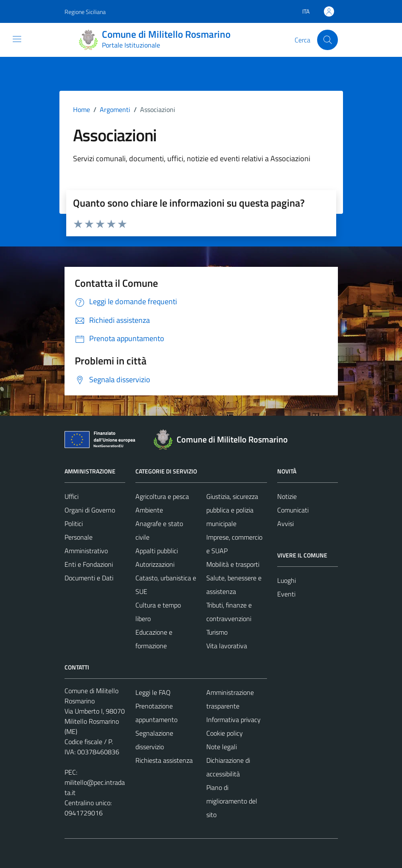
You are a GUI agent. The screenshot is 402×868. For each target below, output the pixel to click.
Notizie (287, 496)
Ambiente (149, 510)
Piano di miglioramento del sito (232, 801)
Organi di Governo (90, 510)
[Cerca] (327, 40)
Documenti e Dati (89, 578)
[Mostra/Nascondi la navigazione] (17, 39)
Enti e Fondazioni (89, 564)
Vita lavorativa (227, 646)
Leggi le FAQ (153, 692)
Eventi (286, 594)
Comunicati (293, 510)
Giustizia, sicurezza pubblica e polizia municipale (232, 510)
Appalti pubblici (157, 551)
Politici (74, 524)
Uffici (72, 496)
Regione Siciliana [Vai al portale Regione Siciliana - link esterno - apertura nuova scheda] (85, 12)
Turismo (217, 632)
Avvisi (285, 524)
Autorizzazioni (155, 564)
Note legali (222, 747)
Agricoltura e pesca (162, 496)
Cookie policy (225, 733)
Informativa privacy (233, 720)
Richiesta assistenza (164, 760)
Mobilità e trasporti (233, 564)
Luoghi (287, 580)
